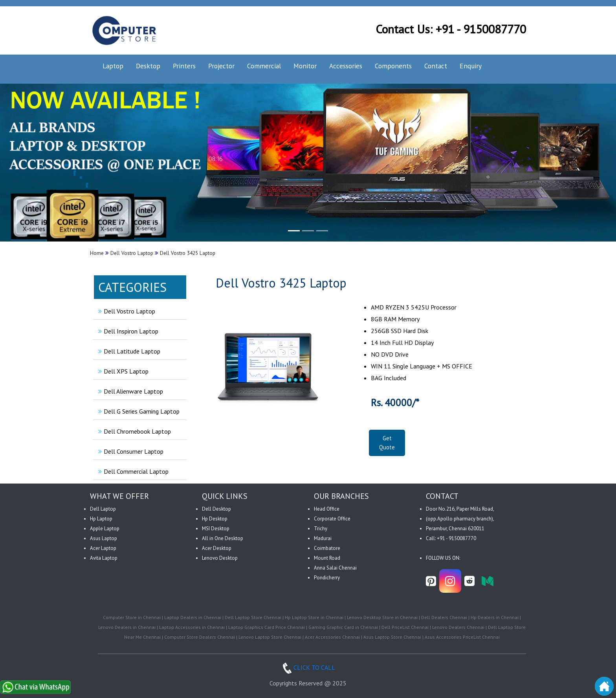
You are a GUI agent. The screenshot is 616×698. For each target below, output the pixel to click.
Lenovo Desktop (220, 558)
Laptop (113, 66)
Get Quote (387, 443)
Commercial (264, 66)
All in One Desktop (223, 538)
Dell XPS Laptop (122, 371)
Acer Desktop (217, 548)
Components (393, 66)
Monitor (305, 66)
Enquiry (471, 66)
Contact (436, 66)
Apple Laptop (105, 529)
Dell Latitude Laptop (128, 351)
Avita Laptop (104, 558)
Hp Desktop (215, 519)
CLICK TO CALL (308, 667)
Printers (184, 66)
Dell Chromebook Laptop (134, 431)
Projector (221, 66)
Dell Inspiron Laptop (127, 331)
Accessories (346, 66)
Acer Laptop (103, 548)
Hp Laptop (101, 519)
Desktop (148, 66)
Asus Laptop (104, 538)
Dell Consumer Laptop (130, 451)
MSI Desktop (216, 529)
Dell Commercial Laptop (132, 471)
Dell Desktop (216, 509)
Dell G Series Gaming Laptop (138, 411)
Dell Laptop (103, 509)
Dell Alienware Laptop (130, 391)
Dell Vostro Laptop (126, 311)
